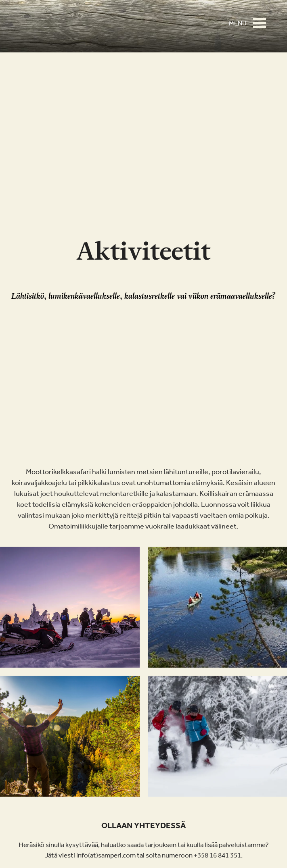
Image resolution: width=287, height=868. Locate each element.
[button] (262, 19)
